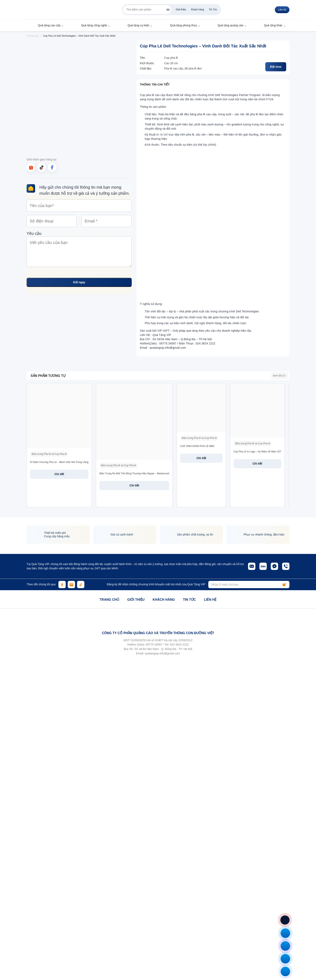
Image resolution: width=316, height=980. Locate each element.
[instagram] (71, 585)
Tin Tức (213, 10)
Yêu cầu (79, 250)
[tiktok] (42, 167)
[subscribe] (284, 585)
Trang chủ (109, 600)
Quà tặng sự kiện (137, 25)
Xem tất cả (279, 376)
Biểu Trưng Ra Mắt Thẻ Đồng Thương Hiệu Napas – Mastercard (134, 473)
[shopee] (31, 167)
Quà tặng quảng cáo (228, 25)
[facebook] (52, 167)
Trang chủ (32, 36)
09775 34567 (154, 644)
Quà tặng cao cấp (47, 25)
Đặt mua (276, 67)
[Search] (168, 10)
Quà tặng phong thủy (182, 25)
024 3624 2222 (179, 644)
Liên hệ (282, 10)
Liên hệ (210, 600)
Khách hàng (198, 10)
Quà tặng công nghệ (92, 25)
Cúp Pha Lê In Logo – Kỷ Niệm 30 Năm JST (257, 452)
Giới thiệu (181, 10)
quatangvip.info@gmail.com (162, 653)
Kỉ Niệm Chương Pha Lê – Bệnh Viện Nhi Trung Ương (59, 462)
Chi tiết (59, 474)
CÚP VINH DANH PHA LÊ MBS (197, 446)
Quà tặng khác (271, 25)
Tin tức (189, 600)
